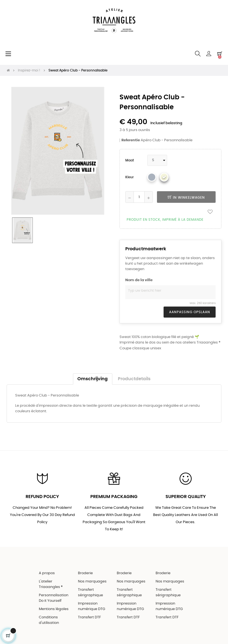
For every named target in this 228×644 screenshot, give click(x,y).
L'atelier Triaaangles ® (51, 584)
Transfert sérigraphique (90, 593)
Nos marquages (92, 582)
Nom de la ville (139, 280)
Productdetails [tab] (134, 379)
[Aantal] (139, 197)
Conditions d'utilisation (49, 620)
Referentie (131, 140)
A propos (47, 573)
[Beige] (164, 177)
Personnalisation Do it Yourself (54, 598)
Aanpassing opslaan (190, 312)
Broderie (85, 573)
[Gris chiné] (152, 177)
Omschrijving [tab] (93, 379)
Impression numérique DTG (92, 606)
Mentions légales (54, 609)
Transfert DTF (89, 617)
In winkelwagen (186, 198)
